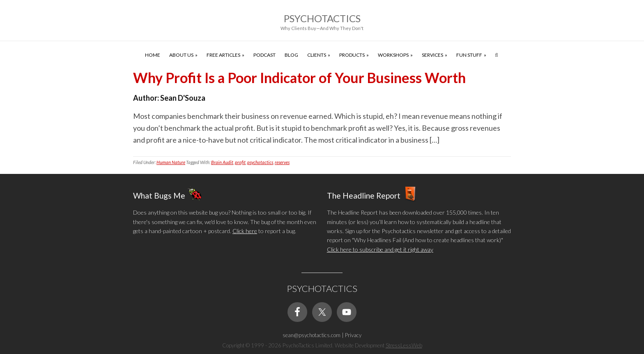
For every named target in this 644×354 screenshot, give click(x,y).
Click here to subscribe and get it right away (380, 249)
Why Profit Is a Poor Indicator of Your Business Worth (299, 78)
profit (240, 162)
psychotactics (260, 162)
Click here (245, 231)
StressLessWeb (404, 345)
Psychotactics (322, 18)
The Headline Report (364, 196)
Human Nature (171, 162)
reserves (282, 162)
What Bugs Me (159, 196)
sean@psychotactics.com (312, 335)
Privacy (353, 335)
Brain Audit (222, 162)
